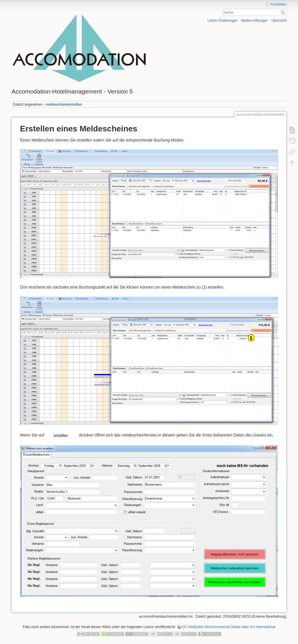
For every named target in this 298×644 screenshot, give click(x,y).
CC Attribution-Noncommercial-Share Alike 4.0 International (229, 627)
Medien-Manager (254, 21)
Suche (284, 12)
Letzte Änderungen (223, 21)
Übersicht (279, 21)
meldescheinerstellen (64, 104)
